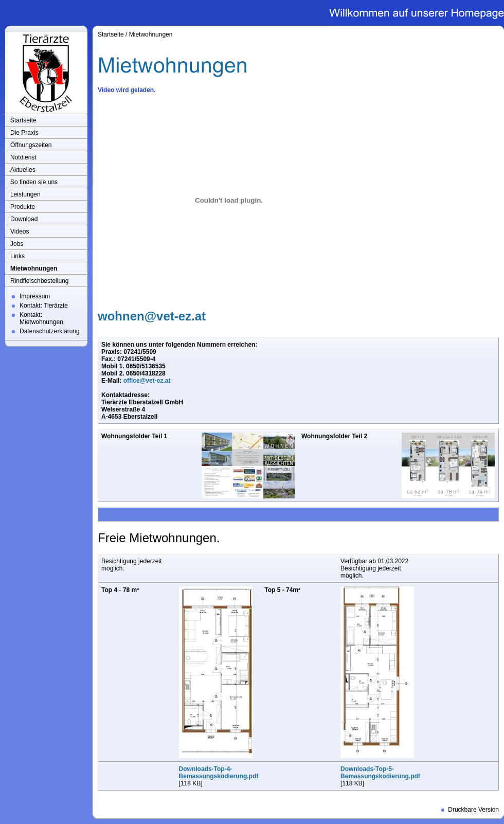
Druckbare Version (473, 810)
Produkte (23, 207)
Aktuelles (23, 170)
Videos (20, 231)
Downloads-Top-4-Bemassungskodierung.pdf (219, 773)
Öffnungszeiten (31, 145)
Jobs (17, 244)
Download (24, 219)
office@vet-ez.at (147, 381)
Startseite (23, 120)
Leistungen (25, 194)
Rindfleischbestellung (39, 281)
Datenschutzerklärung (50, 331)
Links (17, 256)
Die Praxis (24, 133)
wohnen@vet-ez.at (152, 316)
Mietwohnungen (34, 268)
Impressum (35, 296)
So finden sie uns (34, 182)
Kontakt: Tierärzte (44, 306)
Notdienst (23, 157)
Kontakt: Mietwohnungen (41, 318)
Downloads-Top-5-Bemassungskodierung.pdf (380, 773)
